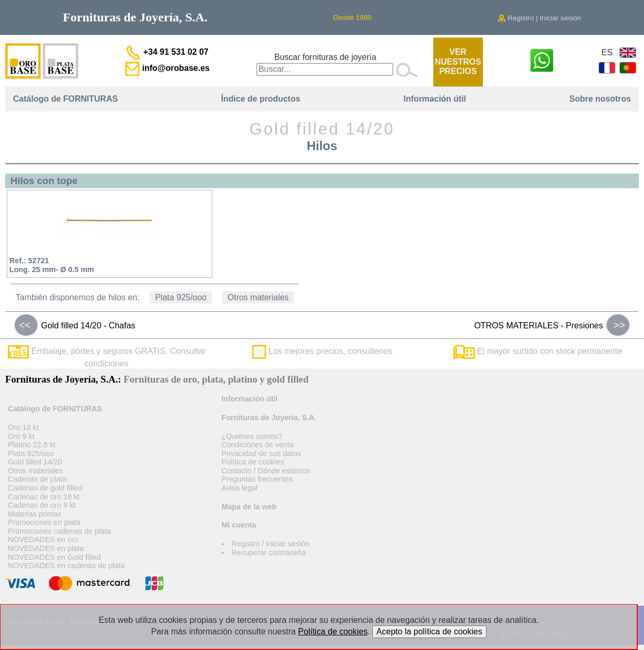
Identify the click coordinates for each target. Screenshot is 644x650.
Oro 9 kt (21, 436)
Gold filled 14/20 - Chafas (74, 325)
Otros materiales (258, 297)
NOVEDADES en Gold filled (54, 557)
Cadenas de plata (37, 479)
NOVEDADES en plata (46, 548)
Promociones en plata (44, 522)
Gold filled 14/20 (35, 462)
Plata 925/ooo (181, 297)
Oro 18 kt (23, 427)
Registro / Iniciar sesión (271, 544)
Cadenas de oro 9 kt (42, 505)
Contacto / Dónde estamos (266, 471)
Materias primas (34, 514)
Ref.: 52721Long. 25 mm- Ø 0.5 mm (52, 265)
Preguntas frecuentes (257, 479)
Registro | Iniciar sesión (539, 18)
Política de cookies (253, 462)
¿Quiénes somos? (252, 436)
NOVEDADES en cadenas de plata (66, 566)
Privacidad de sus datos (262, 453)
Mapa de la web (249, 507)
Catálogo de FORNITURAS (65, 99)
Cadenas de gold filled (45, 488)
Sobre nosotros (600, 99)
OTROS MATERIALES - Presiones (552, 325)
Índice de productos (261, 99)
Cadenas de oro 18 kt (44, 497)
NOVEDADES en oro (43, 539)
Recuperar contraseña (269, 553)
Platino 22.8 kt (32, 445)
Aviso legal (240, 488)
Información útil (435, 99)
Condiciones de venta (258, 445)
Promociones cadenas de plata (59, 531)
